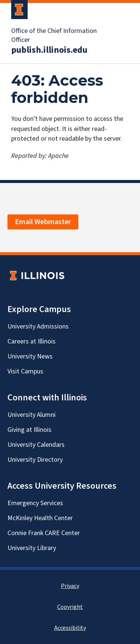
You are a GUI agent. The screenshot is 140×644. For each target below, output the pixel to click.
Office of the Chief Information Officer (54, 36)
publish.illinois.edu (49, 50)
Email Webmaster (43, 222)
